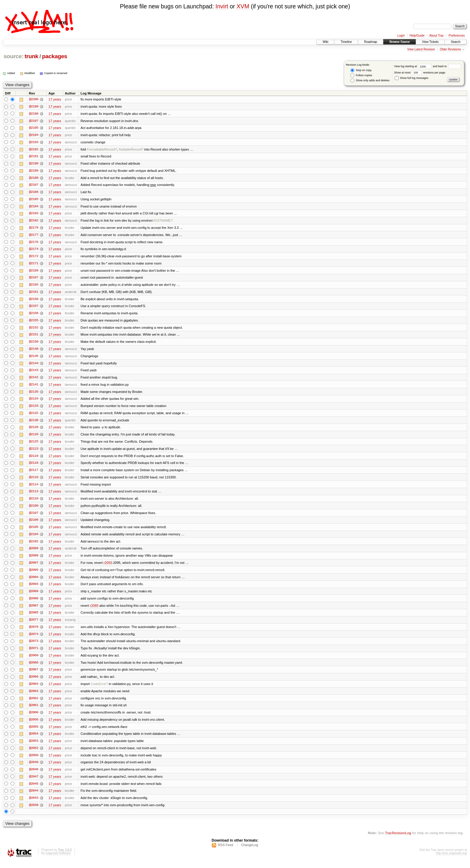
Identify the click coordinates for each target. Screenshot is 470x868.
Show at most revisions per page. (420, 73)
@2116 (34, 481)
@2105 (34, 531)
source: (13, 56)
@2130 (34, 423)
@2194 (34, 135)
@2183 (34, 214)
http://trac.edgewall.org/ (451, 860)
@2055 (34, 733)
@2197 (34, 121)
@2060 (34, 718)
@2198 (34, 114)
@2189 (34, 171)
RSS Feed (226, 852)
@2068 (34, 668)
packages (55, 56)
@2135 (34, 394)
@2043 (34, 805)
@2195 (34, 128)
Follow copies (361, 75)
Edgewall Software (58, 860)
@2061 (34, 711)
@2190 (34, 164)
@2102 (34, 546)
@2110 (34, 502)
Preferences (457, 36)
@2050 (34, 762)
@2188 (34, 178)
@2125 (34, 445)
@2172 (34, 258)
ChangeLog (250, 852)
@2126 (34, 438)
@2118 (34, 466)
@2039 (34, 812)
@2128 (34, 430)
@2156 (34, 315)
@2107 (34, 517)
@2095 (34, 574)
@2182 (34, 222)
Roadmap (371, 42)
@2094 (34, 582)
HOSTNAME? (163, 222)
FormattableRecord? (102, 150)
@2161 (34, 294)
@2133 (34, 409)
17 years (55, 99)
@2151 (34, 337)
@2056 (34, 726)
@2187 (34, 186)
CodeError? (99, 690)
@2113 (34, 495)
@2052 (34, 754)
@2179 (34, 229)
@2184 (34, 207)
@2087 (34, 610)
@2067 (34, 675)
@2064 (34, 690)
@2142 (34, 380)
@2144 (34, 366)
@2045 (34, 790)
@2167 (34, 279)
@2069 (34, 661)
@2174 (34, 250)
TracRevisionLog (398, 840)
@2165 (34, 286)
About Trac (436, 36)
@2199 (34, 106)
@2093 (34, 589)
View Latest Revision (421, 49)
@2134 (34, 402)
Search (456, 42)
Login (401, 36)
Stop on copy (361, 70)
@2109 (34, 510)
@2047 (34, 783)
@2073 (34, 646)
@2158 (34, 301)
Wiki (325, 42)
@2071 (34, 654)
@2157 (34, 308)
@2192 (34, 150)
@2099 (34, 553)
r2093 (108, 567)
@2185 (34, 200)
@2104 (34, 538)
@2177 (34, 236)
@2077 (34, 625)
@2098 (34, 560)
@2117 (34, 474)
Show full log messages (412, 78)
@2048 (34, 776)
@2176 (34, 243)
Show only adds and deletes (370, 81)
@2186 (34, 193)
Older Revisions (450, 49)
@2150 (34, 344)
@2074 (34, 639)
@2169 (34, 272)
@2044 (34, 798)
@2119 (34, 459)
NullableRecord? (131, 150)
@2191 (34, 157)
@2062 (34, 704)
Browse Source (400, 42)
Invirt (222, 6)
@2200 (34, 99)
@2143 (34, 373)
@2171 (34, 265)
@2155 (34, 322)
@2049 (34, 769)
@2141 (34, 387)
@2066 (34, 682)
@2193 (34, 142)
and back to (447, 66)
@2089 (34, 596)
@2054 (34, 740)
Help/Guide (417, 36)
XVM (243, 6)
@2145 (34, 358)
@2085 (34, 618)
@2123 (34, 452)
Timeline (346, 42)
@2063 (34, 697)
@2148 (34, 351)
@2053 (34, 747)
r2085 (94, 610)
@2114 (34, 488)
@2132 (34, 416)
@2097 (34, 567)
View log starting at (413, 66)
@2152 (34, 330)
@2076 (34, 632)
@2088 (34, 603)
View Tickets (430, 42)
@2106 (34, 524)
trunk (31, 56)
